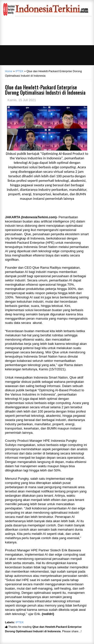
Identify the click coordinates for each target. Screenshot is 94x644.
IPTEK (20, 622)
